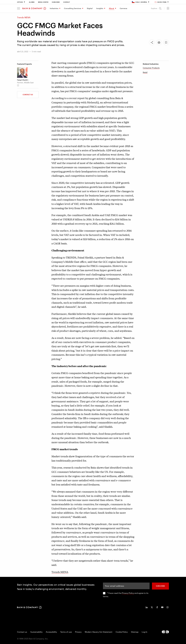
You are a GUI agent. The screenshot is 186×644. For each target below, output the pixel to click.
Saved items (161, 2)
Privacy (78, 632)
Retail (145, 72)
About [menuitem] (112, 8)
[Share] (152, 42)
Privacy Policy (128, 593)
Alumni (32, 2)
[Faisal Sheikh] (22, 72)
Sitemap (135, 632)
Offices (20, 2)
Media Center (43, 2)
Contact (67, 2)
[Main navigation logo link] (34, 8)
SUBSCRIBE (160, 586)
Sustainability (36, 632)
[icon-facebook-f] (157, 607)
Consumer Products (151, 68)
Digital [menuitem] (90, 8)
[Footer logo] (165, 632)
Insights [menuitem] (100, 8)
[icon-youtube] (162, 607)
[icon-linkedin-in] (147, 607)
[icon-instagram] (167, 607)
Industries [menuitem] (54, 8)
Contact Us (28, 95)
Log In (145, 632)
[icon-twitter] (152, 607)
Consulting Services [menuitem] (73, 8)
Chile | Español (140, 2)
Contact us (22, 632)
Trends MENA (60, 572)
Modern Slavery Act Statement (99, 632)
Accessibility (51, 632)
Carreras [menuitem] (124, 8)
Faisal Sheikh (22, 80)
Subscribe (56, 2)
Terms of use (66, 632)
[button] (19, 8)
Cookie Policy (122, 632)
